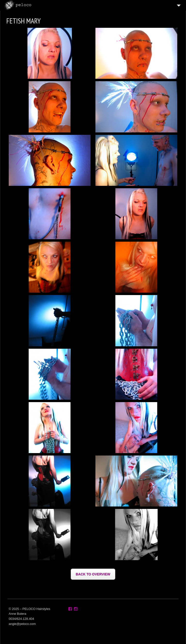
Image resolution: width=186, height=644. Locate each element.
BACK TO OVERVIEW (93, 574)
